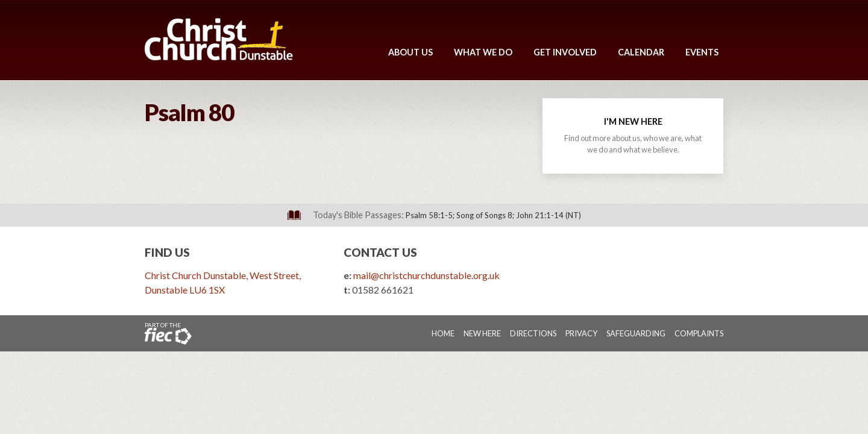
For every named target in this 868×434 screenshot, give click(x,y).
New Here (482, 333)
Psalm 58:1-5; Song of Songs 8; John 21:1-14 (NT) (493, 215)
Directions (533, 333)
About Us (410, 52)
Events (702, 52)
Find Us (167, 252)
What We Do (483, 52)
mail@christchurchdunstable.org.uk (426, 275)
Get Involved (565, 52)
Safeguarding (636, 333)
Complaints (699, 333)
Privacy (581, 333)
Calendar (641, 52)
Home (443, 333)
